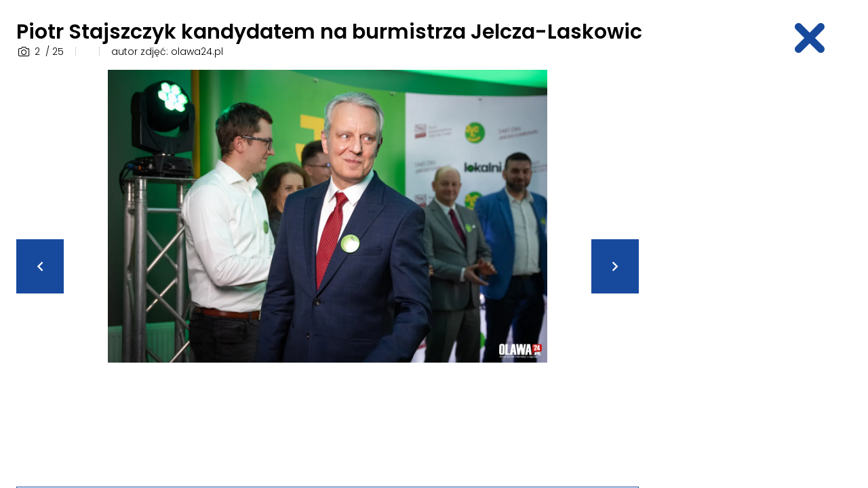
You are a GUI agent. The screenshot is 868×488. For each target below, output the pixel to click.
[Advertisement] (757, 273)
